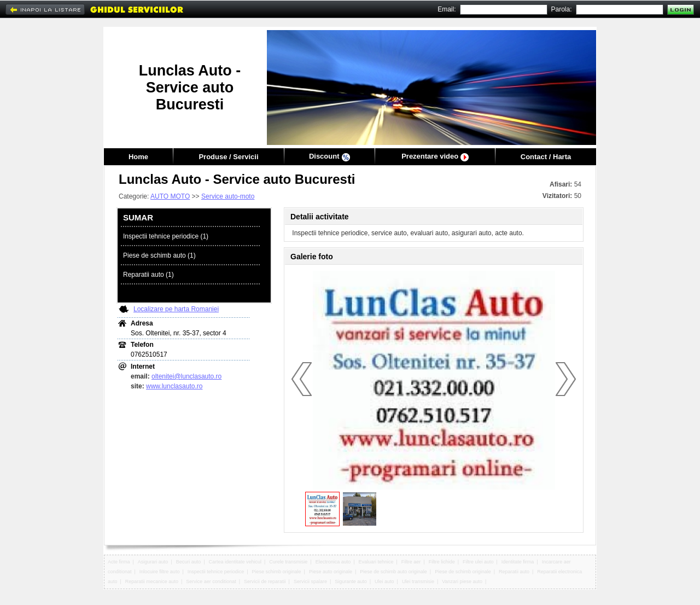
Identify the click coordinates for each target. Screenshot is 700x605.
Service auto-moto (228, 196)
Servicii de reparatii (265, 581)
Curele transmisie (288, 562)
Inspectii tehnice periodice (216, 572)
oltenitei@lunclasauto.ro (186, 376)
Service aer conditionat (211, 581)
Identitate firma (518, 562)
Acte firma (119, 562)
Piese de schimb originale (463, 572)
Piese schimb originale (277, 572)
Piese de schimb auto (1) (159, 255)
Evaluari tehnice (376, 562)
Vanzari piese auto (462, 581)
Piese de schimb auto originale (393, 572)
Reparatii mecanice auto (152, 581)
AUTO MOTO (170, 196)
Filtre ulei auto (478, 562)
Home (138, 157)
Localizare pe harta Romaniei (176, 309)
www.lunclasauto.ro (174, 386)
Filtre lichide (442, 562)
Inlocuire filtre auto (160, 572)
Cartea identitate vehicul (235, 562)
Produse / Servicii (228, 157)
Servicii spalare (310, 581)
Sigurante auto (351, 581)
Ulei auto (384, 581)
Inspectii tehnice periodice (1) (166, 236)
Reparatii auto (514, 572)
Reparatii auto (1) (148, 275)
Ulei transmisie (418, 581)
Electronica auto (333, 562)
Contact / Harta (546, 157)
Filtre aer (411, 562)
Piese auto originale (331, 572)
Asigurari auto (153, 562)
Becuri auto (189, 562)
